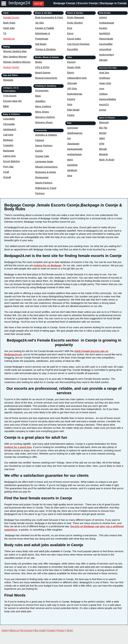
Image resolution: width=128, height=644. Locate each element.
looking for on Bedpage (48, 265)
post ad (38, 4)
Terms (70, 630)
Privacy (61, 630)
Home (5, 630)
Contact (51, 630)
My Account (27, 630)
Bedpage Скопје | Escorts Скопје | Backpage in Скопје (90, 3)
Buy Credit (40, 630)
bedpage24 (19, 3)
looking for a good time (18, 447)
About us (14, 630)
